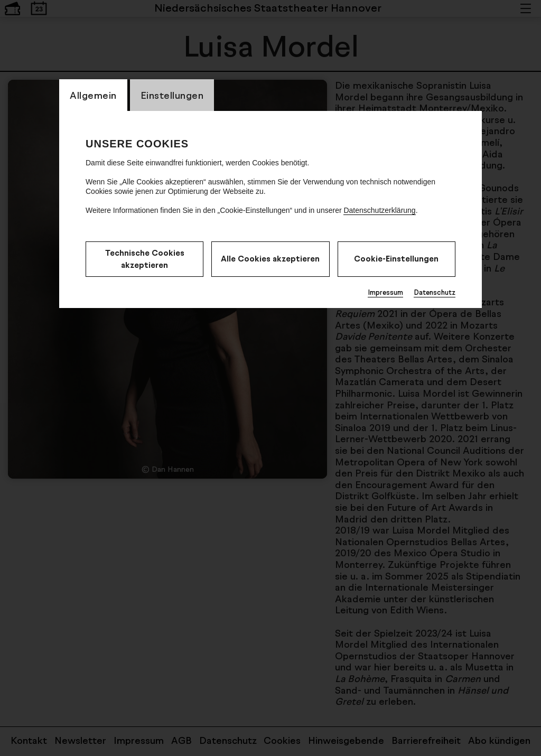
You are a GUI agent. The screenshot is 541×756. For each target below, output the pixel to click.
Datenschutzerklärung (379, 210)
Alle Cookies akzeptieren (270, 259)
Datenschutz (435, 292)
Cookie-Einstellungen (396, 259)
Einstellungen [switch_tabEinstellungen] (172, 95)
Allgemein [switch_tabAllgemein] (93, 95)
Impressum (385, 292)
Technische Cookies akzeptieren (145, 259)
